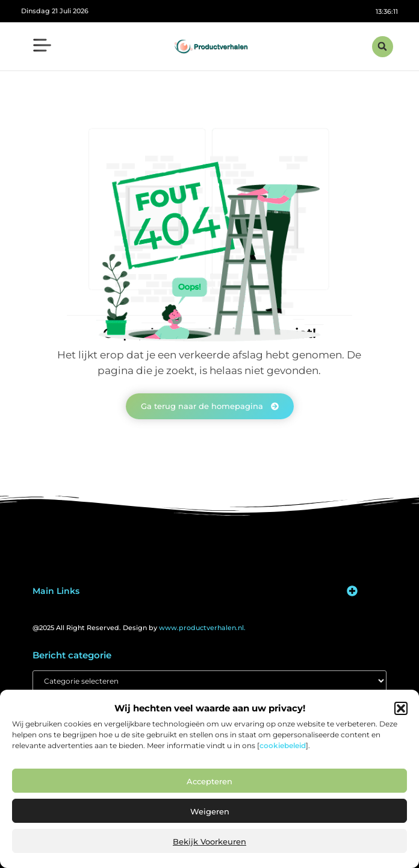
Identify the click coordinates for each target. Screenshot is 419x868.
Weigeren (210, 811)
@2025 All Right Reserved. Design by (139, 628)
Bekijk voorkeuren (209, 841)
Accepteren (209, 781)
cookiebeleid (283, 745)
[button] (401, 708)
